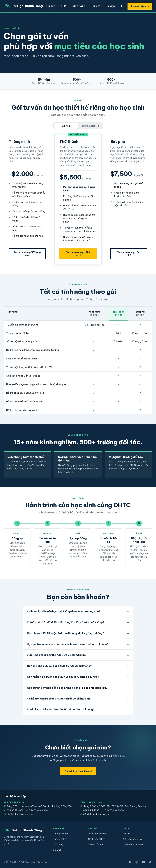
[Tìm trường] (122, 6)
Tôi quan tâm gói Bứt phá (129, 254)
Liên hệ (127, 834)
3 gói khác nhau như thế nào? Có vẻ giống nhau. (57, 655)
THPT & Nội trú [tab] (90, 126)
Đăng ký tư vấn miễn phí (78, 771)
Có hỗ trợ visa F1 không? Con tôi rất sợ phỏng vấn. (59, 699)
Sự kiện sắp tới (95, 844)
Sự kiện (110, 6)
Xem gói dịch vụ (140, 6)
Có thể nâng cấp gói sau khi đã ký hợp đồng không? (59, 666)
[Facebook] (130, 862)
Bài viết (95, 6)
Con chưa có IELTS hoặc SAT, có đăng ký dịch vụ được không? (65, 633)
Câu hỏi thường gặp (133, 839)
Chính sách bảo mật (133, 844)
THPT (64, 6)
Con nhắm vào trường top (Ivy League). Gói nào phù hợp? (63, 677)
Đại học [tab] (66, 126)
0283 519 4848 (90, 810)
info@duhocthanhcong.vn (19, 814)
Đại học (50, 6)
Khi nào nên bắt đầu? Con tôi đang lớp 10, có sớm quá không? (66, 622)
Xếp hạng (79, 6)
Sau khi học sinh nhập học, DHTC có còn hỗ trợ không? (61, 709)
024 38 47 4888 (14, 810)
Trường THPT (60, 839)
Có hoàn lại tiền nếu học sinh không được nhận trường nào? (64, 611)
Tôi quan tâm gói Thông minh (27, 254)
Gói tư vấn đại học (97, 834)
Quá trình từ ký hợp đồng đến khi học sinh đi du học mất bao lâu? (67, 688)
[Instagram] (137, 862)
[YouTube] (144, 862)
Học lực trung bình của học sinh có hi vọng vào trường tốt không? (68, 644)
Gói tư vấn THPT (96, 839)
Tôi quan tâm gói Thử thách (78, 254)
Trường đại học (61, 834)
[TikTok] (150, 862)
